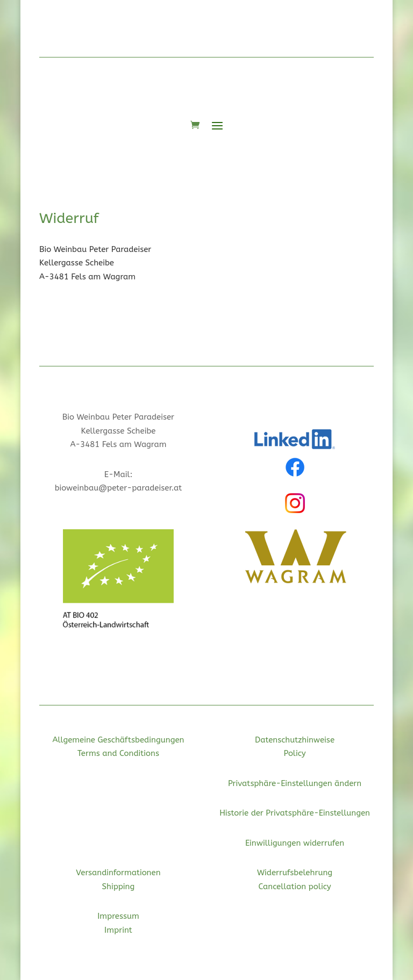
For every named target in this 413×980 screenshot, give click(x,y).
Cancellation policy (295, 887)
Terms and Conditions (118, 753)
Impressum (118, 916)
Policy (294, 753)
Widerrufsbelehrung (295, 873)
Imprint (118, 930)
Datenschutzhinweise (295, 740)
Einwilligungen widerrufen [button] (295, 843)
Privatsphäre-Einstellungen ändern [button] (295, 783)
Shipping (119, 887)
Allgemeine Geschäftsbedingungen (118, 740)
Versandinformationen (118, 873)
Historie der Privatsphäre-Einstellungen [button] (295, 813)
